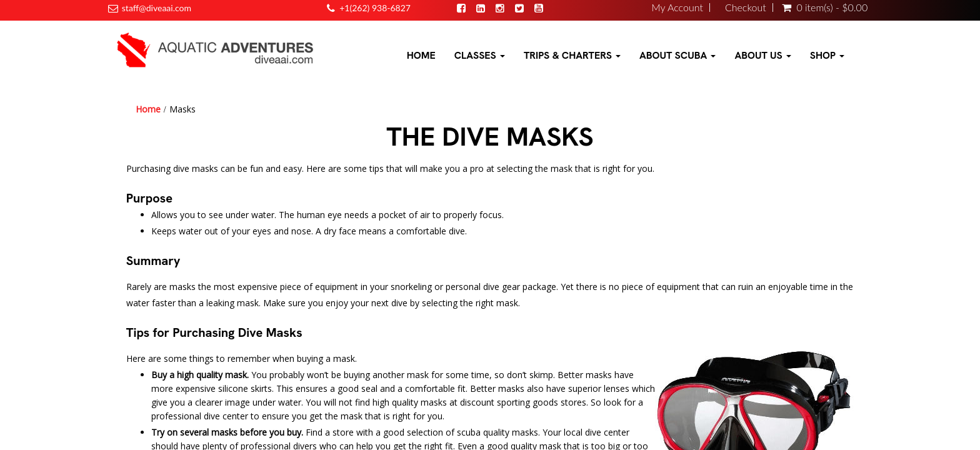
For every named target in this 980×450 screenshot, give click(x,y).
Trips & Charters (572, 55)
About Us (762, 55)
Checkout (746, 7)
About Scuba (677, 55)
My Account (677, 7)
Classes (480, 55)
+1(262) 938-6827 (375, 8)
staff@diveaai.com (157, 8)
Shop (827, 55)
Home (421, 55)
